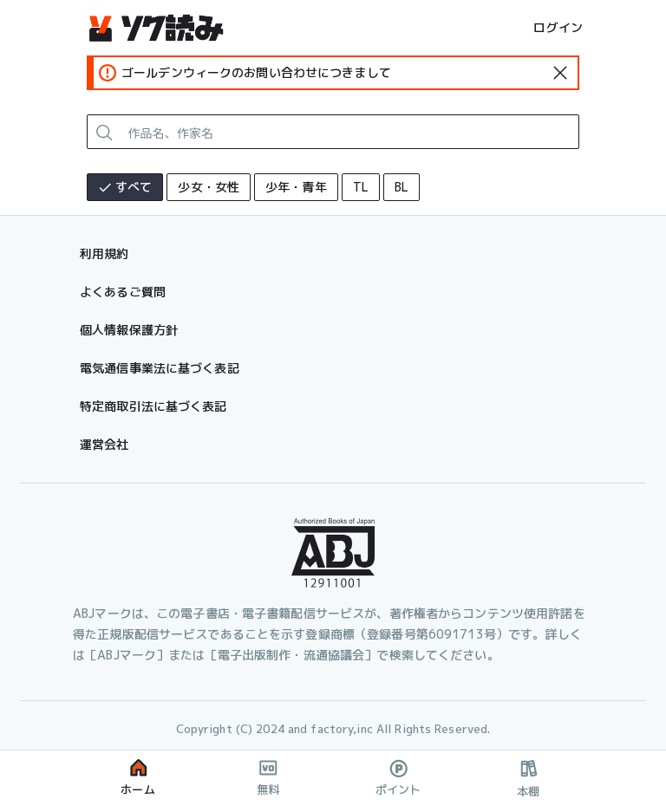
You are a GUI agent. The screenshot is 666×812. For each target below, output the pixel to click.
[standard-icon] (560, 73)
